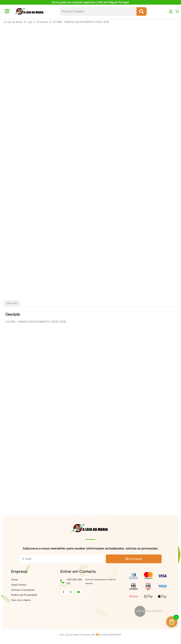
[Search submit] (142, 11)
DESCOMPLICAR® (112, 635)
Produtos (42, 22)
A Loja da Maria (13, 22)
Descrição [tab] (12, 304)
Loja (30, 22)
